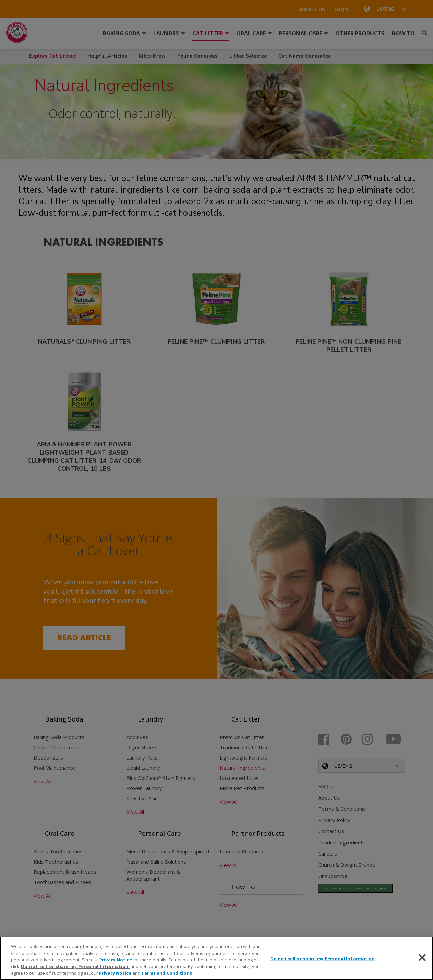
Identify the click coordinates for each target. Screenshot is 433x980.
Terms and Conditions (167, 973)
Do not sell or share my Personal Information (76, 966)
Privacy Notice (116, 960)
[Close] (422, 958)
